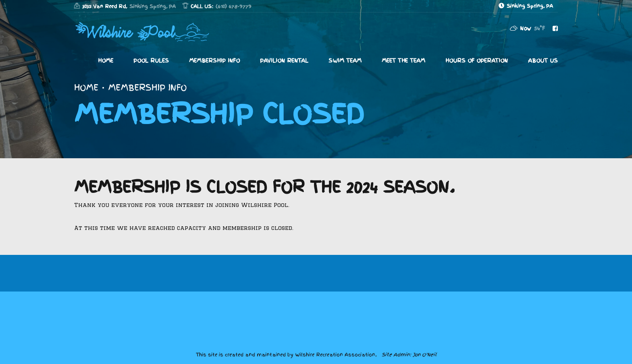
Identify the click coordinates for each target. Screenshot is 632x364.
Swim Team (345, 61)
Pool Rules (151, 61)
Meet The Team (403, 61)
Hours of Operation (477, 61)
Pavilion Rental (284, 61)
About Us (543, 61)
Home (106, 61)
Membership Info (214, 61)
